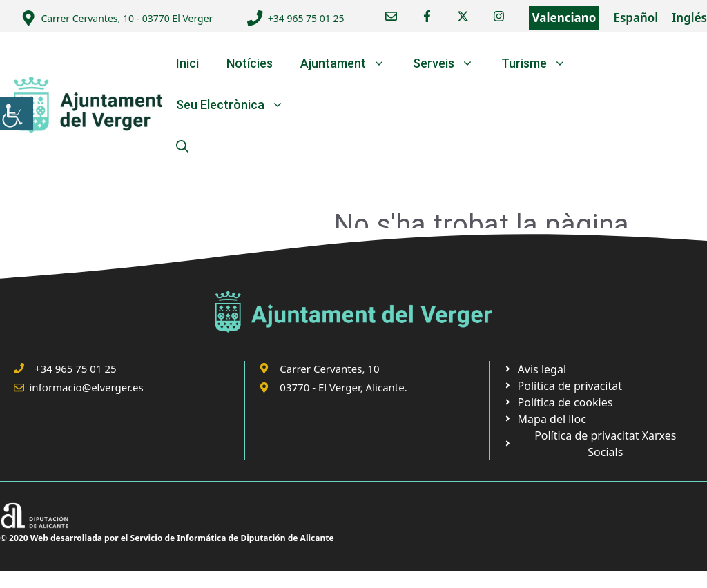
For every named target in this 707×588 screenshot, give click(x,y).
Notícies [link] (250, 63)
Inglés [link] (689, 18)
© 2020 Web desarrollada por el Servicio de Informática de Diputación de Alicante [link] (167, 538)
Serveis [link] (450, 63)
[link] (17, 113)
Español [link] (636, 18)
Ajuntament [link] (350, 63)
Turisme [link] (541, 63)
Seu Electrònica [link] (237, 105)
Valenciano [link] (564, 18)
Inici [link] (187, 63)
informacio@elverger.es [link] (87, 387)
